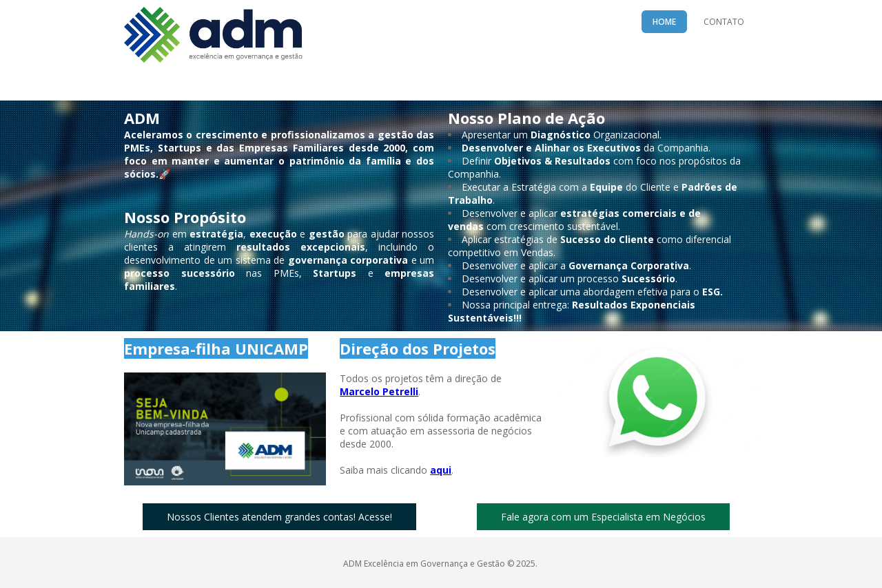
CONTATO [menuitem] (724, 22)
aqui (441, 470)
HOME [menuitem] (664, 22)
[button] (279, 517)
